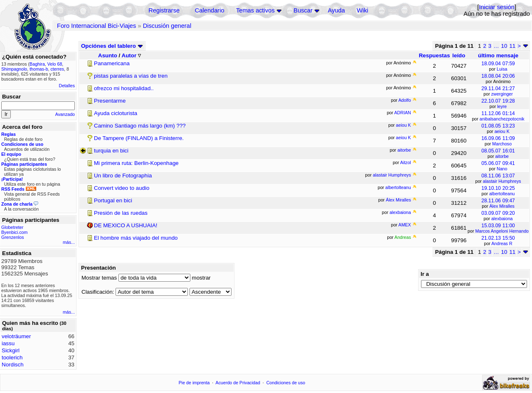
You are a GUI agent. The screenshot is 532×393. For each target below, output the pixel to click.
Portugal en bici (113, 200)
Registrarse (164, 10)
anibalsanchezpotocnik (502, 119)
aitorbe (502, 156)
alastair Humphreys (502, 181)
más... (69, 242)
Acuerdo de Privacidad (238, 383)
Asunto (108, 55)
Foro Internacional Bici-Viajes (96, 26)
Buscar (303, 10)
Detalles (67, 86)
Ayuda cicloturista (116, 113)
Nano (502, 169)
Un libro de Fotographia (123, 176)
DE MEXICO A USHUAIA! (126, 225)
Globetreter (12, 227)
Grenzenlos (13, 237)
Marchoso (502, 144)
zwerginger (502, 94)
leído (459, 55)
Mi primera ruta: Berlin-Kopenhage (136, 163)
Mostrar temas (99, 278)
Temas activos (255, 10)
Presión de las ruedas (121, 213)
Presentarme (110, 101)
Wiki (362, 10)
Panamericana (112, 63)
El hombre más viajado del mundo (136, 238)
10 (504, 46)
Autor (131, 55)
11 (512, 46)
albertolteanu (502, 194)
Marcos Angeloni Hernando (502, 231)
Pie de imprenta (194, 383)
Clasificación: (98, 292)
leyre (502, 106)
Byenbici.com (14, 232)
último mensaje (498, 55)
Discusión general (167, 26)
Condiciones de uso (286, 383)
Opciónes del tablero (112, 46)
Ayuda (336, 10)
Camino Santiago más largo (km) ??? (140, 126)
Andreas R (502, 243)
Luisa (502, 69)
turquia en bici (111, 151)
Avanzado (65, 114)
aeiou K (502, 131)
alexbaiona (502, 219)
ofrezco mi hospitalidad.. (124, 88)
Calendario (210, 10)
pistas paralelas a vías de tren (131, 76)
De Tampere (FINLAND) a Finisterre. (139, 138)
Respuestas (435, 55)
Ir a (425, 274)
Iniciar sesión (497, 7)
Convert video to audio (122, 188)
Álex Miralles (502, 206)
